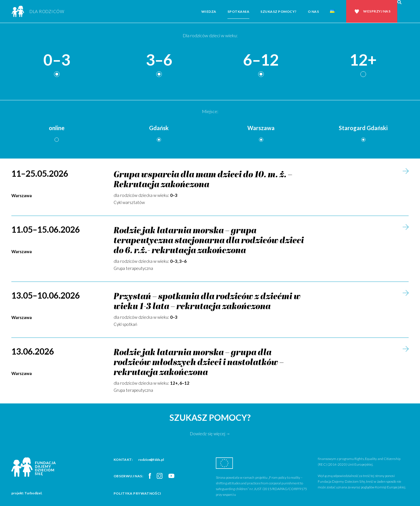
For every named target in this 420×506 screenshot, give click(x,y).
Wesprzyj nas (377, 11)
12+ (363, 60)
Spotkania (239, 12)
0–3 (57, 60)
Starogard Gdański (363, 128)
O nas (314, 12)
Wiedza (209, 12)
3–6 (159, 60)
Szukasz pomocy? (279, 12)
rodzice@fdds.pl (151, 460)
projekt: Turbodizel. (27, 493)
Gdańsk (159, 128)
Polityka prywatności (137, 493)
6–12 (261, 60)
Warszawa (261, 128)
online (57, 128)
